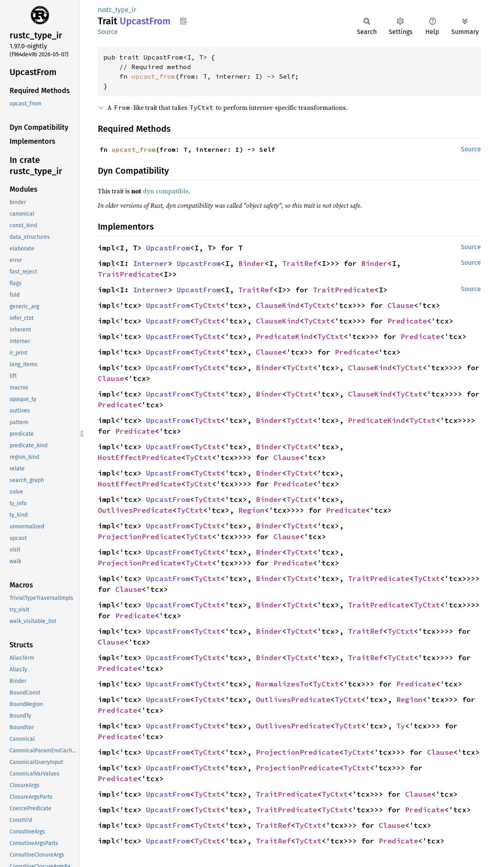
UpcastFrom (168, 248)
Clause (401, 305)
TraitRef (300, 263)
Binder (251, 263)
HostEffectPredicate (139, 457)
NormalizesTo (282, 684)
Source (108, 32)
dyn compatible (166, 191)
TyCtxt (208, 305)
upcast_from (153, 76)
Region (251, 510)
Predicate (407, 321)
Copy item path (183, 21)
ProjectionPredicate (139, 537)
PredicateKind (284, 336)
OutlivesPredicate (135, 510)
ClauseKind (278, 305)
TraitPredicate (128, 274)
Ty (401, 726)
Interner (150, 263)
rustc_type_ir (117, 10)
